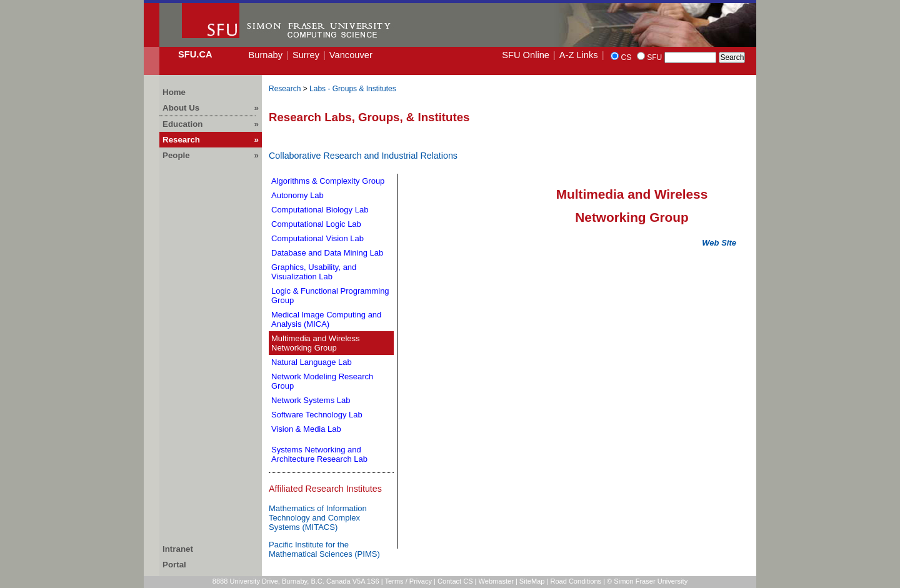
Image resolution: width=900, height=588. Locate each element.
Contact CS (455, 581)
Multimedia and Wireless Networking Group (316, 343)
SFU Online (526, 55)
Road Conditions (576, 581)
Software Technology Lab (317, 415)
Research (285, 89)
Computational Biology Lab (320, 210)
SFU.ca (195, 54)
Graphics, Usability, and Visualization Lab (314, 272)
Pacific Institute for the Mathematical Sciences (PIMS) (324, 549)
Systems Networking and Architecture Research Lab (319, 454)
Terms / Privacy (409, 581)
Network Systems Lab (311, 400)
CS (626, 57)
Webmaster (496, 581)
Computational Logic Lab (316, 224)
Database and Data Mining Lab (327, 253)
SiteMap (532, 581)
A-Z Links (579, 55)
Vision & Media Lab (306, 429)
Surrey (306, 55)
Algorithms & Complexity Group (328, 181)
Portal (174, 565)
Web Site (719, 243)
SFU (654, 57)
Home (174, 92)
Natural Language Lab (312, 362)
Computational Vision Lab (317, 238)
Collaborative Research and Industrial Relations (363, 156)
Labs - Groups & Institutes (353, 89)
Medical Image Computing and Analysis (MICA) (326, 319)
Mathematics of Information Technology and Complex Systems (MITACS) (318, 518)
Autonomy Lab (297, 195)
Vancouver (351, 55)
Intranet (178, 549)
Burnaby (265, 55)
